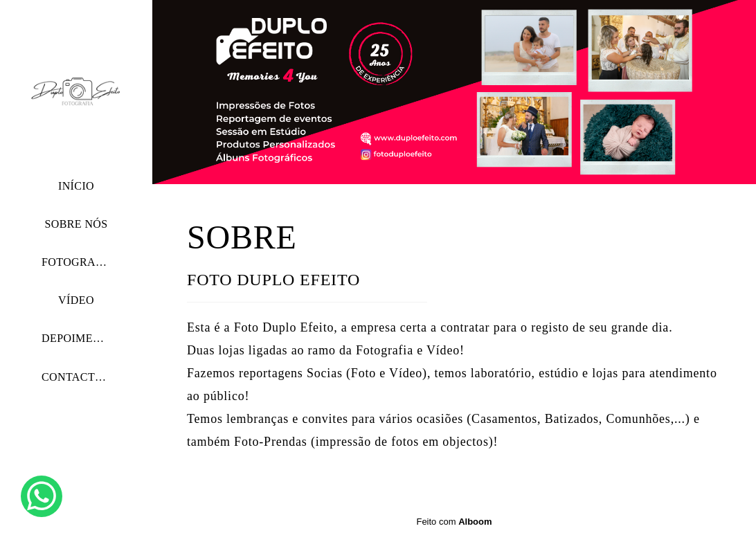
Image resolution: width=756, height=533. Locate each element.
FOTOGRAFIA (78, 262)
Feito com (454, 522)
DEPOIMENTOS (82, 338)
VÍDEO (76, 300)
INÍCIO (76, 186)
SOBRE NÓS (76, 224)
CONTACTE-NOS (85, 377)
